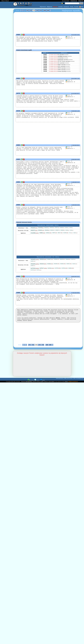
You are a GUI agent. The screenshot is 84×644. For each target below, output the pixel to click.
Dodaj (72, 7)
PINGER (42, 392)
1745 (40, 10)
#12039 (35, 241)
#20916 (49, 241)
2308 (45, 10)
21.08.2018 (74, 187)
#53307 (50, 268)
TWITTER (37, 392)
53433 (45, 59)
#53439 (41, 236)
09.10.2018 (74, 79)
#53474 (73, 268)
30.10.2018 (74, 35)
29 (70, 288)
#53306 (67, 238)
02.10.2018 (74, 94)
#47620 (51, 276)
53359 (45, 69)
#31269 (66, 241)
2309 (48, 10)
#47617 (43, 276)
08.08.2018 (74, 285)
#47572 (39, 278)
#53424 (34, 236)
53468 (45, 63)
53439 (45, 67)
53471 (45, 57)
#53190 (57, 272)
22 (70, 116)
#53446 (68, 268)
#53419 (47, 236)
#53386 (71, 236)
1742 (31, 10)
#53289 (33, 274)
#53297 (58, 238)
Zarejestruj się (74, 1)
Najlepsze (49, 7)
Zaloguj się (81, 1)
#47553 (65, 276)
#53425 (35, 268)
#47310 (35, 277)
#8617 (60, 241)
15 (70, 166)
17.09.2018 (74, 148)
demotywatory (29, 394)
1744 (37, 10)
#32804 (75, 241)
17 (70, 38)
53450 (45, 61)
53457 (45, 56)
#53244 (52, 238)
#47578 (58, 276)
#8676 (55, 241)
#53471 (57, 236)
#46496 (71, 276)
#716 (71, 241)
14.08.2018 (74, 211)
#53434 (52, 236)
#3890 (42, 241)
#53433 (62, 236)
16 (70, 82)
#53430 (33, 269)
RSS (81, 7)
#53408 (63, 238)
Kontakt (76, 7)
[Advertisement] (6, 305)
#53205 (63, 272)
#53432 (62, 268)
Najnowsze (43, 7)
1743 (34, 10)
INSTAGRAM (31, 392)
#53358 (67, 236)
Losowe (61, 7)
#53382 (56, 268)
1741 (27, 10)
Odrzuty (55, 7)
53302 (45, 65)
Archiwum (66, 7)
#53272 (34, 238)
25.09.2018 (74, 113)
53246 (45, 71)
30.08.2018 (74, 163)
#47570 (33, 278)
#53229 (75, 272)
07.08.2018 (74, 302)
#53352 (72, 238)
